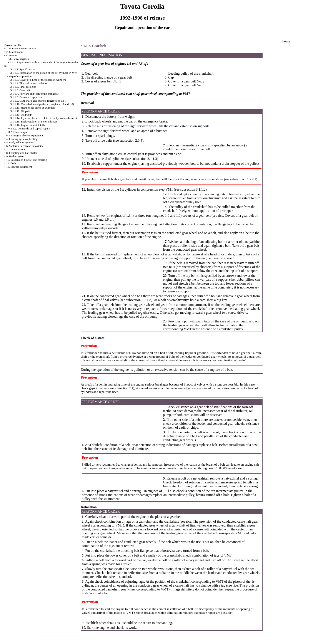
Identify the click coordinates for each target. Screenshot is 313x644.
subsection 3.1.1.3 (144, 159)
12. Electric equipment (19, 167)
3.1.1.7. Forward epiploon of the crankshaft (35, 94)
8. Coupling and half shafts (22, 153)
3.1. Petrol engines (18, 59)
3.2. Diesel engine (18, 132)
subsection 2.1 (124, 388)
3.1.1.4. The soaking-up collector (29, 83)
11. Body (11, 163)
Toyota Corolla (12, 45)
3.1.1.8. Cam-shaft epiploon (26, 97)
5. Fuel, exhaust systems (20, 142)
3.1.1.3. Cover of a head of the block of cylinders (38, 80)
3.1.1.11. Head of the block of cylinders (33, 108)
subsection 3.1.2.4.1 (243, 179)
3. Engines (12, 55)
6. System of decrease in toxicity (25, 146)
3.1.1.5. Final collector (23, 87)
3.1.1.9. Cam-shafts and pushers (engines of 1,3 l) (38, 101)
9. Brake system (15, 156)
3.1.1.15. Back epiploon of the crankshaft (34, 122)
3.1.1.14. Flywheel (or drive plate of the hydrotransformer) (43, 118)
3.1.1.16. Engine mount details (27, 125)
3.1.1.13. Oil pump (21, 115)
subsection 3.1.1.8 (139, 300)
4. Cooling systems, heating (22, 139)
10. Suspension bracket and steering (27, 160)
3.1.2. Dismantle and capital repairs (30, 128)
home (286, 41)
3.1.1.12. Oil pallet (21, 111)
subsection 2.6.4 (131, 140)
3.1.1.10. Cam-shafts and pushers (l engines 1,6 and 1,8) (42, 104)
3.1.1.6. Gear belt (20, 90)
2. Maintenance (15, 52)
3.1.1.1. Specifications (23, 69)
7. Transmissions (16, 149)
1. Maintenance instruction (21, 48)
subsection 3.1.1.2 (193, 189)
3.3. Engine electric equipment (26, 135)
